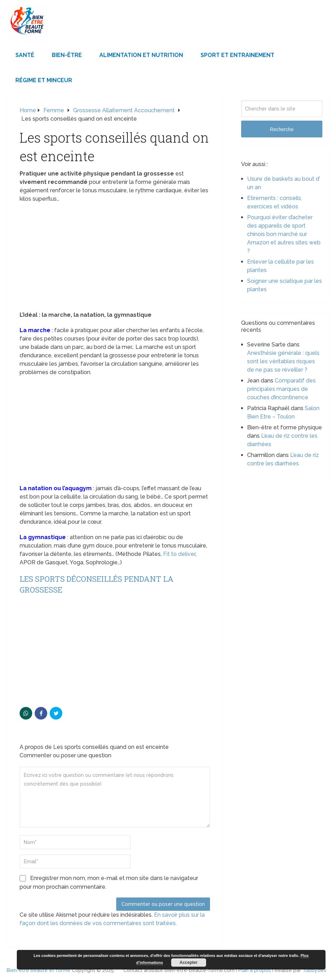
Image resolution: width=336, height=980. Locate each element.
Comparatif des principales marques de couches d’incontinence (281, 389)
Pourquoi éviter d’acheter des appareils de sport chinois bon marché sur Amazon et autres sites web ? (284, 234)
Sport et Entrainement (237, 55)
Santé (25, 55)
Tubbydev (314, 970)
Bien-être (67, 55)
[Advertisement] (115, 259)
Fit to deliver (179, 554)
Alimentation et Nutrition (141, 55)
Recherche (282, 129)
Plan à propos (255, 970)
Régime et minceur (44, 80)
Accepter (188, 963)
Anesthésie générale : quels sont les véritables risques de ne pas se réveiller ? (283, 361)
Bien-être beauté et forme (38, 970)
